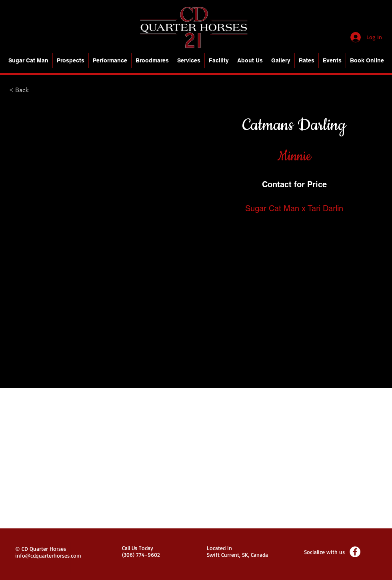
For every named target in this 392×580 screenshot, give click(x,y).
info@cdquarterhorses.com (48, 555)
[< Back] (36, 90)
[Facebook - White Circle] (355, 552)
